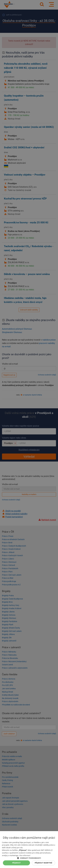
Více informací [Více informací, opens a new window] (25, 855)
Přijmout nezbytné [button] (43, 863)
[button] (29, 858)
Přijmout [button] (17, 863)
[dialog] (29, 850)
